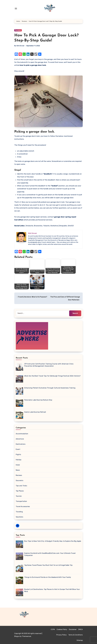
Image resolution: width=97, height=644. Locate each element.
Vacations (19, 517)
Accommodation (22, 434)
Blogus (17, 636)
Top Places (20, 491)
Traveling (19, 512)
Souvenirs (20, 480)
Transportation (21, 501)
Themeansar (27, 636)
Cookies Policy (62, 629)
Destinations (21, 444)
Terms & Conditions (76, 635)
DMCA (80, 629)
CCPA (53, 629)
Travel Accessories (23, 506)
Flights (18, 454)
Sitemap (80, 640)
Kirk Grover (21, 46)
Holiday (19, 460)
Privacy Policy (61, 635)
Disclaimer (73, 629)
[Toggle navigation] (16, 9)
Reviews (18, 30)
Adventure (20, 439)
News (18, 470)
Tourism (19, 496)
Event (18, 449)
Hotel (18, 465)
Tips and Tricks (21, 486)
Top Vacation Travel (28, 619)
